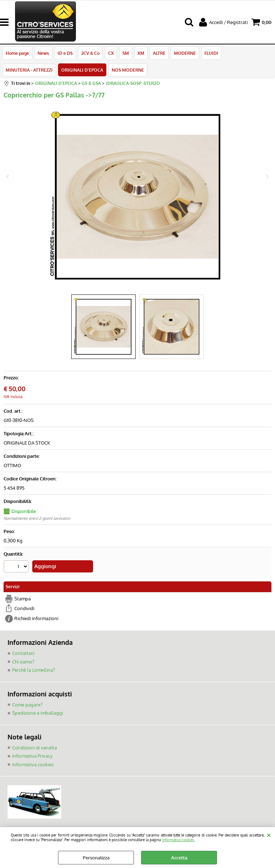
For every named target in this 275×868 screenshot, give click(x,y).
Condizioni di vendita (35, 748)
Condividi (24, 608)
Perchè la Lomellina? (33, 670)
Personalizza (96, 858)
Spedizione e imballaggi (38, 713)
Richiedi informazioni (36, 618)
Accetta (179, 858)
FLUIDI (211, 53)
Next (267, 176)
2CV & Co (90, 53)
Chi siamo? (23, 662)
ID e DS (65, 53)
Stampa (23, 599)
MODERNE (185, 53)
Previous (8, 176)
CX (111, 53)
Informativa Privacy (32, 756)
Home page (17, 53)
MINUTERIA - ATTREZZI (29, 70)
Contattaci (23, 653)
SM (126, 53)
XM (141, 53)
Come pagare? (27, 705)
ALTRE (159, 53)
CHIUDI (269, 834)
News (43, 53)
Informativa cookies (178, 840)
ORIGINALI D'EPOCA (82, 70)
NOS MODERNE (128, 70)
